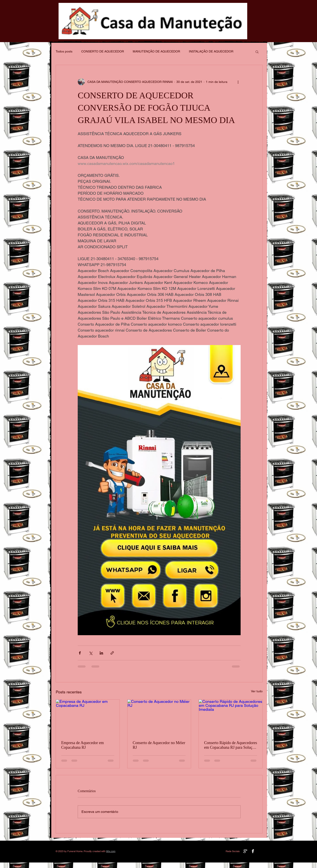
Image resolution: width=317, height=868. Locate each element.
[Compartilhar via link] (112, 653)
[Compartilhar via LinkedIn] (101, 653)
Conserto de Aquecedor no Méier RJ (159, 745)
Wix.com (111, 851)
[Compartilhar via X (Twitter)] (91, 653)
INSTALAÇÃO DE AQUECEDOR (211, 51)
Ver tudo (257, 691)
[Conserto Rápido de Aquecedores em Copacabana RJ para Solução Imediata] (231, 717)
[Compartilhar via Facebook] (80, 653)
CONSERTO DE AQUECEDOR (103, 51)
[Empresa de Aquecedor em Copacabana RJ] (88, 717)
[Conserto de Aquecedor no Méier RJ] (159, 717)
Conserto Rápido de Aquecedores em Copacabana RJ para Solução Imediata (230, 745)
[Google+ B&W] (245, 851)
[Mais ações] (238, 82)
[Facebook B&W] (253, 851)
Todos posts (64, 51)
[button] (257, 52)
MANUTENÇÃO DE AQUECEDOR (156, 51)
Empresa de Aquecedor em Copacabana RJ (82, 745)
